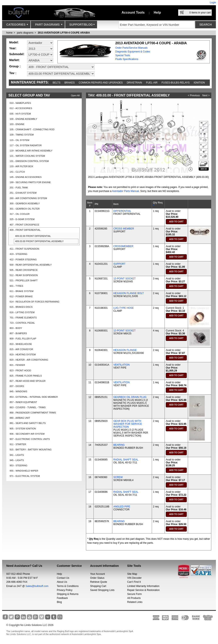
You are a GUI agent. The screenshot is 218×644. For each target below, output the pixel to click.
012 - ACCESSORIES (21, 108)
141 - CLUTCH (17, 172)
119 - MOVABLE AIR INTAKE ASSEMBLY (31, 151)
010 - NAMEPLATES (20, 103)
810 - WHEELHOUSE (21, 344)
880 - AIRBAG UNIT (20, 418)
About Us (62, 582)
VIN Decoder (134, 578)
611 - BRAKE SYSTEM (22, 291)
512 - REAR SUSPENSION (24, 275)
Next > (206, 95)
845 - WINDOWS (18, 391)
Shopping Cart (98, 586)
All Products (134, 598)
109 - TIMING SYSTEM (22, 135)
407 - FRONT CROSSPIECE (24, 225)
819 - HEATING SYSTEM (23, 355)
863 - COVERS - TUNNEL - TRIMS (28, 407)
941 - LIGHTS (17, 455)
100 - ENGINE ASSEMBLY (23, 119)
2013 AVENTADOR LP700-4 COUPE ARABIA (64, 33)
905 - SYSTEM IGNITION (23, 429)
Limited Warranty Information (143, 586)
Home (9, 33)
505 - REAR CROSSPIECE (24, 270)
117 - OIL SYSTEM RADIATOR (26, 145)
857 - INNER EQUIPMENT (23, 402)
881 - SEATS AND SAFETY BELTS (28, 423)
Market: (14, 60)
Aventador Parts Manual (125, 191)
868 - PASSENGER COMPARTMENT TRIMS (33, 413)
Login (213, 3)
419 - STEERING (18, 254)
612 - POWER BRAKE (21, 296)
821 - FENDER (17, 365)
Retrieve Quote (99, 582)
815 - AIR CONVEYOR (21, 349)
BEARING (119, 445)
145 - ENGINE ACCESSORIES (26, 177)
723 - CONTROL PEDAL (22, 323)
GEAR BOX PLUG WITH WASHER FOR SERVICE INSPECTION (128, 424)
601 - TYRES (16, 286)
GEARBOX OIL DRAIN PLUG (130, 397)
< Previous (194, 95)
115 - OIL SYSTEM (19, 140)
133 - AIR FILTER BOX (21, 166)
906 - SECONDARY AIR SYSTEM (27, 434)
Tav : (13, 73)
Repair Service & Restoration (143, 590)
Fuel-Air (152, 83)
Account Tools (133, 12)
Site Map (132, 574)
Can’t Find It (134, 582)
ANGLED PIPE (122, 507)
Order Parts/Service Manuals (131, 48)
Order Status (97, 578)
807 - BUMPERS (18, 333)
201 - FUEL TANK (19, 188)
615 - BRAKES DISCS (21, 307)
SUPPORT (119, 264)
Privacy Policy (65, 590)
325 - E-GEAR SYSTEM (22, 219)
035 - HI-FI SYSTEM (20, 114)
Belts (56, 83)
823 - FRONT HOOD (20, 370)
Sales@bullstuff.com (37, 586)
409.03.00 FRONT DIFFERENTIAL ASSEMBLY (39, 241)
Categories (17, 26)
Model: (14, 42)
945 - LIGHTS (17, 460)
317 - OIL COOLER (20, 214)
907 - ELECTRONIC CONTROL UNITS (30, 439)
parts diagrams (25, 33)
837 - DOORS (17, 386)
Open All (75, 95)
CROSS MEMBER (124, 229)
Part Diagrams (49, 26)
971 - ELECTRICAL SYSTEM (25, 476)
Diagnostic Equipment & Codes (133, 52)
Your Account (97, 574)
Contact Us (63, 578)
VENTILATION (122, 365)
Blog (59, 602)
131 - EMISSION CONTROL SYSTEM (29, 161)
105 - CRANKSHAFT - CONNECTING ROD (32, 129)
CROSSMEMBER (123, 246)
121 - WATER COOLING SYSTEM (27, 156)
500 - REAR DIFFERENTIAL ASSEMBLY (31, 265)
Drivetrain (134, 83)
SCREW (118, 477)
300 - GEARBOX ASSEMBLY (25, 203)
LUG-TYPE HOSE (124, 308)
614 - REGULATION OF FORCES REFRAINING (34, 302)
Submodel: (17, 54)
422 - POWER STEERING (23, 259)
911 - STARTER (18, 444)
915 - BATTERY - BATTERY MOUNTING (31, 450)
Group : (15, 66)
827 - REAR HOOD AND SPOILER (28, 381)
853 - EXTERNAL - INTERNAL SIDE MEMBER (34, 397)
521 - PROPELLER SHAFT (24, 280)
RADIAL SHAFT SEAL (126, 460)
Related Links (135, 602)
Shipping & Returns (68, 594)
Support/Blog (82, 26)
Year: (13, 48)
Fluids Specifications (127, 59)
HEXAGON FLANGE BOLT (129, 293)
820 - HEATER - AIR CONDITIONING (29, 360)
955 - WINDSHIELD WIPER (24, 471)
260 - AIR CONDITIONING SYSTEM (28, 198)
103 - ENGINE (17, 124)
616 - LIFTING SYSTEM (22, 312)
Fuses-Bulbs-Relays (176, 83)
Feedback (62, 598)
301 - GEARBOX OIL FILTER (25, 209)
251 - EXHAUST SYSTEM (23, 193)
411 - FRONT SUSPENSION (24, 249)
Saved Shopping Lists (102, 590)
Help (157, 12)
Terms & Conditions (68, 586)
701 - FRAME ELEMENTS (23, 318)
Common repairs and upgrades (101, 83)
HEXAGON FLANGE (125, 350)
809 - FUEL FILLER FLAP (23, 339)
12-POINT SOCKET (125, 279)
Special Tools (123, 55)
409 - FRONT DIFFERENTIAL (25, 230)
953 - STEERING (18, 465)
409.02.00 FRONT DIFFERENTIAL (33, 236)
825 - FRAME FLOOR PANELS (26, 376)
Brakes (70, 83)
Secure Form (134, 594)
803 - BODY (16, 328)
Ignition (199, 83)
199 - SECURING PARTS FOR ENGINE (30, 182)
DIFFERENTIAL (122, 211)
